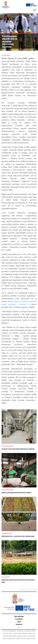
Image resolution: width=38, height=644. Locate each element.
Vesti (19, 622)
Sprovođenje (19, 616)
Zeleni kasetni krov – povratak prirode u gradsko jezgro (18, 536)
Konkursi (19, 624)
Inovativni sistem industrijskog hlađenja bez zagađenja (18, 449)
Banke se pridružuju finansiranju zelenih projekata (16, 492)
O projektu (19, 619)
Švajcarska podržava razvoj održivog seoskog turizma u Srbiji (18, 581)
